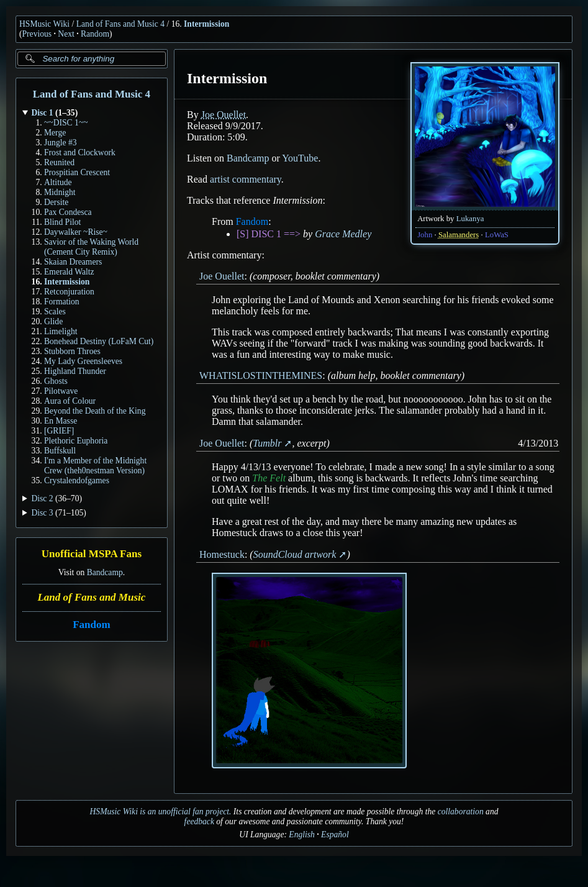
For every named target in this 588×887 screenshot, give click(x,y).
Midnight (60, 192)
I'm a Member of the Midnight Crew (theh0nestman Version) (95, 466)
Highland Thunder (75, 371)
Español (335, 835)
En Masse (61, 421)
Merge (55, 133)
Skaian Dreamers (73, 262)
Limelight (61, 331)
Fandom (91, 625)
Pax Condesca (68, 212)
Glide (53, 321)
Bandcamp (105, 572)
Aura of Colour (70, 401)
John (425, 235)
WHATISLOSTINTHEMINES (261, 375)
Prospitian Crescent (77, 172)
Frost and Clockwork (80, 152)
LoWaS (497, 235)
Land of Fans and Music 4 (120, 24)
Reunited (59, 162)
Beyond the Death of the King (95, 411)
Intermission (206, 24)
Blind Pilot (62, 222)
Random (95, 34)
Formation (62, 302)
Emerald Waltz (69, 272)
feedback (199, 821)
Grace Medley (343, 234)
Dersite (56, 202)
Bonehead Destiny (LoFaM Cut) (99, 341)
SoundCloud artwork (294, 554)
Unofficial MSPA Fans (92, 554)
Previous (37, 34)
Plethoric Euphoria (76, 441)
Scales (55, 312)
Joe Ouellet (223, 115)
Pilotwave (61, 391)
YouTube (300, 158)
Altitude (58, 182)
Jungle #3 (60, 143)
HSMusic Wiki (44, 24)
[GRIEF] (59, 431)
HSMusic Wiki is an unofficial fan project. (161, 812)
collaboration (461, 812)
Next (66, 34)
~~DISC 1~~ (66, 123)
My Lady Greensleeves (83, 361)
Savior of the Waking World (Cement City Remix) (91, 247)
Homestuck (222, 554)
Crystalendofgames (77, 480)
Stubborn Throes (72, 351)
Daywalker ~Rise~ (76, 232)
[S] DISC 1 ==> (269, 234)
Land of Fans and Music (91, 597)
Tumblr (267, 443)
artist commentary (246, 179)
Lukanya (470, 219)
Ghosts (56, 381)
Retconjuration (69, 292)
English (302, 835)
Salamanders (459, 235)
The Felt (269, 478)
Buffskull (60, 451)
